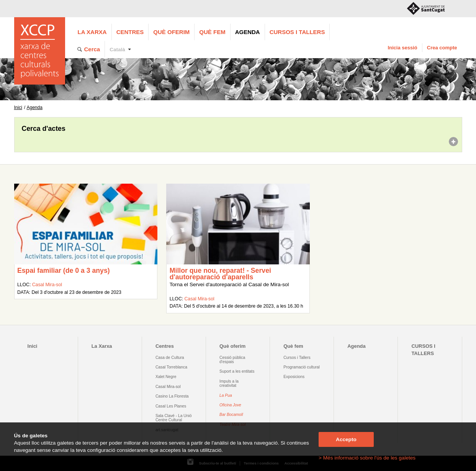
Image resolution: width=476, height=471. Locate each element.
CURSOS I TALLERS (297, 32)
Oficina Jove (230, 405)
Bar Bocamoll (231, 415)
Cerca (92, 49)
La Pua (226, 395)
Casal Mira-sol (47, 285)
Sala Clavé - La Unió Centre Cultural (174, 418)
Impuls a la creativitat (229, 383)
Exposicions (294, 377)
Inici (18, 108)
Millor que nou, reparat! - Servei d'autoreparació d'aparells (220, 274)
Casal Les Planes (171, 406)
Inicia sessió (402, 48)
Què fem (212, 32)
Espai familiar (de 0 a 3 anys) (64, 271)
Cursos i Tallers (297, 358)
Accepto (346, 439)
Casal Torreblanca (171, 367)
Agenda (248, 32)
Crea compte (442, 48)
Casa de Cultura (170, 358)
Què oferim (171, 32)
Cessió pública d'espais (232, 360)
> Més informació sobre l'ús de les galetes (367, 458)
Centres (130, 32)
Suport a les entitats (237, 371)
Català (117, 50)
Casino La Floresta (172, 396)
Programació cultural (302, 367)
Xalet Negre (166, 377)
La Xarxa (92, 32)
